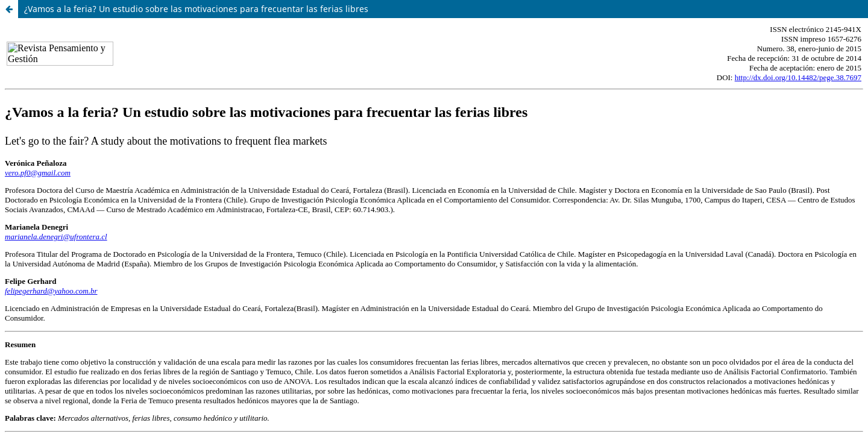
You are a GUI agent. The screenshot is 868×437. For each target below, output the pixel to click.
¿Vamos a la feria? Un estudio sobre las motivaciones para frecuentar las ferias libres (196, 9)
